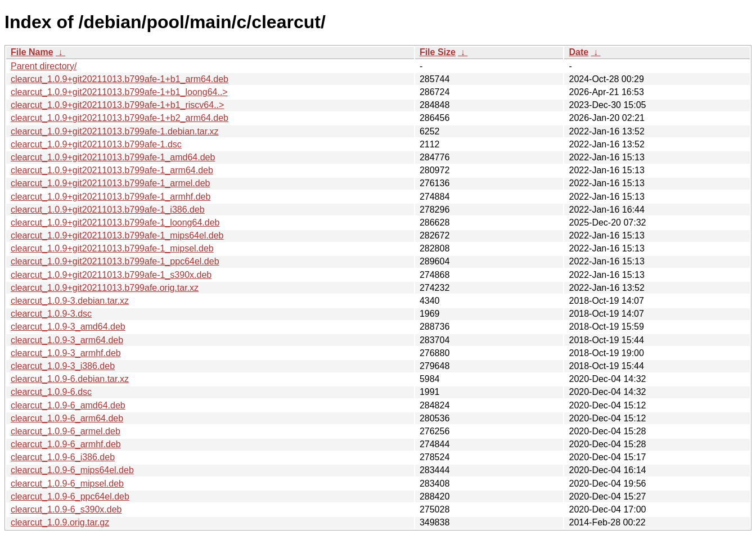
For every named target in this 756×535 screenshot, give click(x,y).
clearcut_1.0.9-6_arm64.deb (67, 418)
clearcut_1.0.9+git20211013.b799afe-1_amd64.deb (113, 157)
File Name (32, 52)
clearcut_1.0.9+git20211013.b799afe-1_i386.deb (108, 210)
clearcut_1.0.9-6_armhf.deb (66, 444)
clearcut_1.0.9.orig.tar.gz (60, 522)
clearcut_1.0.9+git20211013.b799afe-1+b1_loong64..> (119, 92)
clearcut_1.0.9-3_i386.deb (63, 366)
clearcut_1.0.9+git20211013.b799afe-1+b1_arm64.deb (120, 79)
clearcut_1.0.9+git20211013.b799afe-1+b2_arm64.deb (120, 118)
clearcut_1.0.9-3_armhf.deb (66, 353)
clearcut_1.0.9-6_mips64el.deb (72, 470)
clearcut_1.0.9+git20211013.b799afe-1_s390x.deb (111, 275)
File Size (438, 52)
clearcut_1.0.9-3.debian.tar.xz (70, 301)
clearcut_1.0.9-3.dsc (51, 314)
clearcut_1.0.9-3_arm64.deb (67, 340)
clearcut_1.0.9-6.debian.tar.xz (70, 379)
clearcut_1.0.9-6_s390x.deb (66, 509)
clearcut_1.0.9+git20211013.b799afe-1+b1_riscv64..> (117, 105)
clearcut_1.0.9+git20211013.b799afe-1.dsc (96, 144)
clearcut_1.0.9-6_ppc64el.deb (70, 496)
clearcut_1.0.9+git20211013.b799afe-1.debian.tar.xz (115, 131)
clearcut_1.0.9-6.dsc (51, 392)
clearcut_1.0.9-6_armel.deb (66, 431)
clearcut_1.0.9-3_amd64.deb (68, 327)
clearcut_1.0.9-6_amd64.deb (68, 405)
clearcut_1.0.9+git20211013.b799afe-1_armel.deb (111, 183)
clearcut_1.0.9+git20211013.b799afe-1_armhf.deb (111, 197)
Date (579, 52)
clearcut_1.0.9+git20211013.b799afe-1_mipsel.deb (112, 248)
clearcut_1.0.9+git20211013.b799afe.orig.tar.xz (105, 288)
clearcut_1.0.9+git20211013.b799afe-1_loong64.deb (115, 222)
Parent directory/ (44, 66)
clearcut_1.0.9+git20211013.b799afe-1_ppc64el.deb (115, 261)
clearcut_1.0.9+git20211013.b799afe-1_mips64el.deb (117, 235)
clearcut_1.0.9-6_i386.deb (63, 457)
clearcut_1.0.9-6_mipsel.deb (67, 484)
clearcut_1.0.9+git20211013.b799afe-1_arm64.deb (112, 170)
